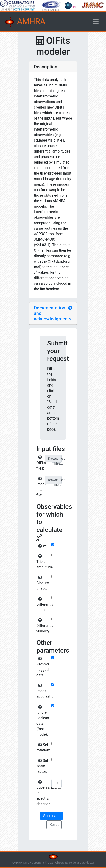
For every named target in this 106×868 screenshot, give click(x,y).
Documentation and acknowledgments (53, 313)
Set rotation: (43, 747)
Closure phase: (43, 583)
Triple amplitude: (43, 562)
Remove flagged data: (43, 667)
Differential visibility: (43, 626)
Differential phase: (43, 604)
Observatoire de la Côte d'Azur (75, 863)
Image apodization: (43, 691)
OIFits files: (41, 463)
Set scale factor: (42, 766)
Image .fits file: (42, 487)
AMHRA (24, 22)
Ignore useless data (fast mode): (43, 721)
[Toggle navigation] (96, 22)
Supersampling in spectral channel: (43, 793)
